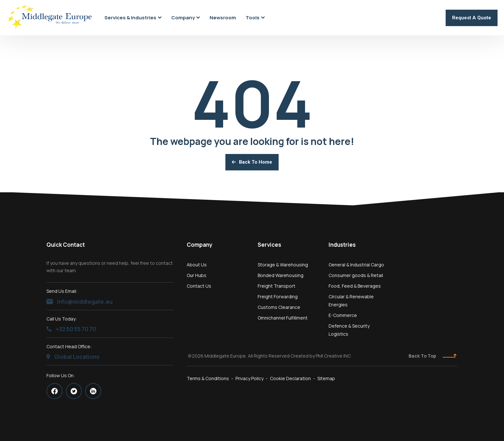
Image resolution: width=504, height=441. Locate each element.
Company (200, 245)
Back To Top (433, 356)
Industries (342, 245)
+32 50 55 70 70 (71, 329)
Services (269, 245)
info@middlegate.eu (79, 302)
